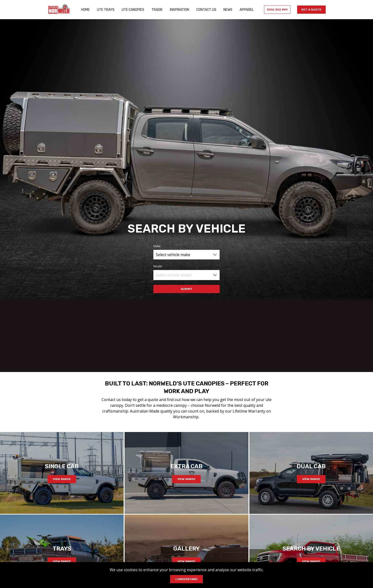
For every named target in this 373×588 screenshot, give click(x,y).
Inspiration (179, 10)
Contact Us (205, 10)
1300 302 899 (276, 10)
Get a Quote (310, 10)
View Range (62, 479)
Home (84, 10)
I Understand (186, 579)
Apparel (246, 10)
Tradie (156, 10)
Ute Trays (105, 10)
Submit (187, 289)
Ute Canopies (132, 10)
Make (157, 246)
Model (158, 266)
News (227, 10)
